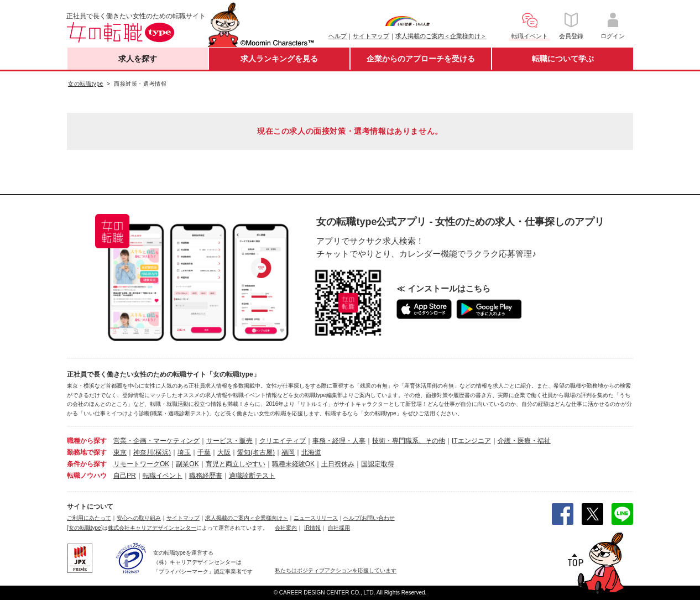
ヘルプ (338, 36)
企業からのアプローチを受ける (421, 59)
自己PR (125, 476)
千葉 (204, 452)
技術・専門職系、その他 (409, 441)
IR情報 (312, 528)
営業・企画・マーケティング (156, 441)
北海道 (311, 452)
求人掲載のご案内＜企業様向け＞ (441, 36)
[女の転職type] (85, 528)
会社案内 (286, 528)
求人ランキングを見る (279, 59)
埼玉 (184, 452)
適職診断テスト (252, 476)
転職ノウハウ (87, 476)
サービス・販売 (229, 441)
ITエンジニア (471, 441)
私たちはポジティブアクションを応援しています (336, 570)
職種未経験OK (293, 464)
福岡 (288, 452)
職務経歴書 (206, 476)
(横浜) (162, 452)
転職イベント (163, 476)
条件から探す (87, 464)
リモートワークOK (141, 464)
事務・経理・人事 (339, 441)
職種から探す (87, 441)
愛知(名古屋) (256, 452)
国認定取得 (378, 464)
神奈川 (143, 452)
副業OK (187, 464)
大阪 (224, 452)
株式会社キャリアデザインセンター (152, 528)
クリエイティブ (283, 441)
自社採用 (339, 528)
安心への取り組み (139, 518)
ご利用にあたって (89, 518)
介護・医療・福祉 (524, 441)
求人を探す (138, 59)
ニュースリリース (316, 518)
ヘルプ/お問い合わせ (369, 518)
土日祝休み (338, 464)
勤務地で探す (87, 452)
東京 (120, 452)
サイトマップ (371, 36)
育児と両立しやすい (236, 464)
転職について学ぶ (563, 59)
